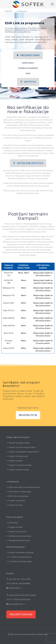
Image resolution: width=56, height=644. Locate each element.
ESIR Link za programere (18, 496)
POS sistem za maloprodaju (20, 492)
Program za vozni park (18, 532)
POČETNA (8, 11)
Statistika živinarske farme (19, 541)
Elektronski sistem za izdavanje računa (24, 487)
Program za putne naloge (19, 470)
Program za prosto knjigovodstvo (22, 447)
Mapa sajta (43, 634)
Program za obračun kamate (20, 465)
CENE (28, 73)
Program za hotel (15, 505)
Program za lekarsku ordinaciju (21, 553)
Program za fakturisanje (18, 456)
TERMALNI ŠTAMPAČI (28, 68)
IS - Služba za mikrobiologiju (20, 561)
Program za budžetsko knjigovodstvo (24, 452)
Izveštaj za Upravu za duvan (20, 536)
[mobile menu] (52, 4)
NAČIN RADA (28, 63)
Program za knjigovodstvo (19, 443)
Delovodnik (13, 523)
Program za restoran (17, 501)
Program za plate (15, 461)
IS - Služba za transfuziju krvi (20, 557)
